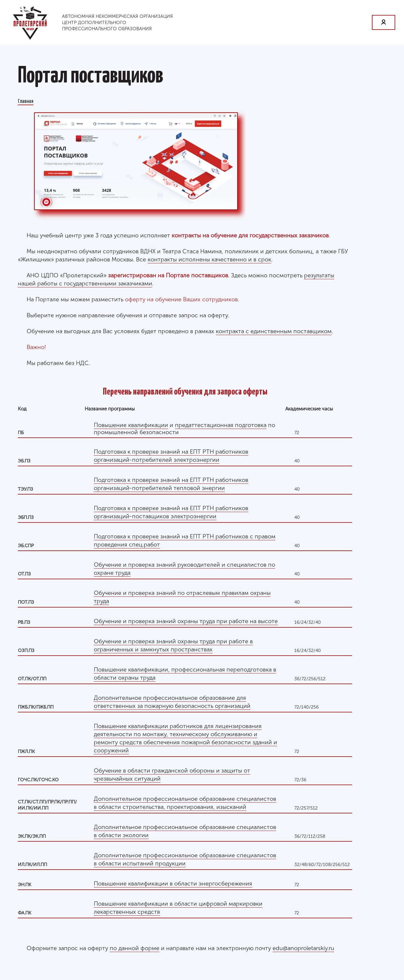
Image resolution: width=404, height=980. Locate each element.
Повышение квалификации (131, 425)
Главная (26, 101)
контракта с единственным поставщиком (274, 331)
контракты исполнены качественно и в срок (209, 259)
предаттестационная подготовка (221, 425)
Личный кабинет (384, 22)
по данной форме (135, 948)
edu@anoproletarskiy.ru (303, 948)
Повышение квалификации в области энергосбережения (173, 884)
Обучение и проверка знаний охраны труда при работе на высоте (186, 621)
